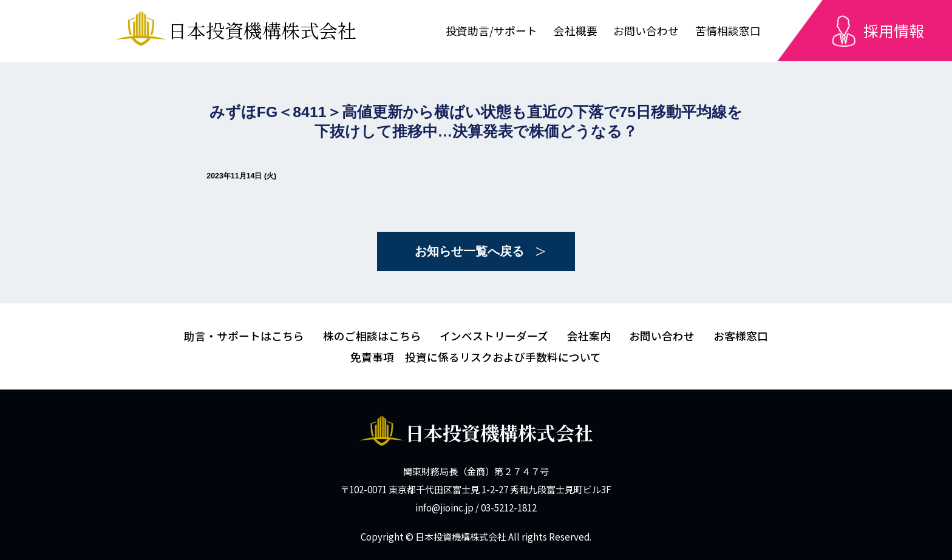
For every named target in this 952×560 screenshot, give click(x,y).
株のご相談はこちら (372, 336)
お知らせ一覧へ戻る (469, 251)
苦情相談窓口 (728, 30)
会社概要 (576, 30)
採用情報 (894, 30)
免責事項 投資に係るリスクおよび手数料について (476, 357)
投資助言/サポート (491, 30)
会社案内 (589, 336)
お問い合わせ (646, 30)
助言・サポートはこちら (244, 336)
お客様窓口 (741, 336)
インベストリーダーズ (494, 336)
